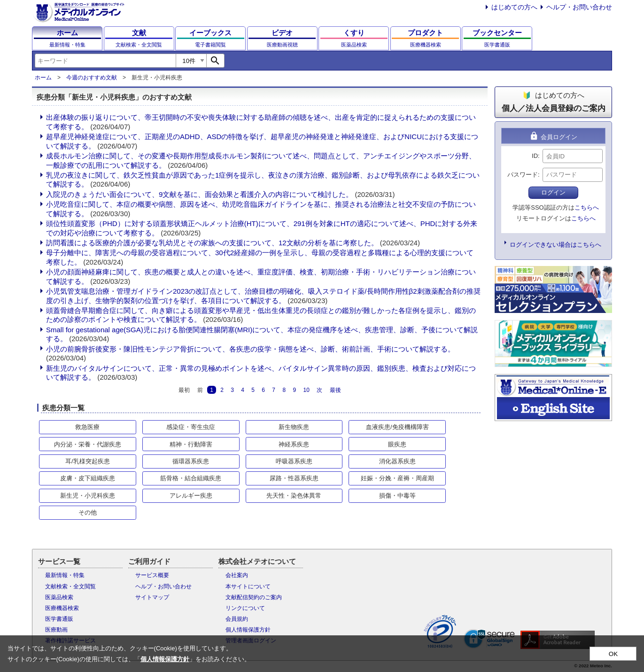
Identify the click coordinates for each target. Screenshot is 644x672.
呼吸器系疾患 (294, 461)
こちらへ (587, 207)
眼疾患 (397, 444)
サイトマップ (152, 597)
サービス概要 (152, 575)
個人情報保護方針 (248, 630)
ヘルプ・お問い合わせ (579, 7)
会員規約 (237, 619)
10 (306, 390)
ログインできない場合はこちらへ (555, 245)
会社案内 (237, 575)
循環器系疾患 (191, 461)
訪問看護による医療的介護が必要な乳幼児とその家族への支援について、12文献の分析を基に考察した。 (212, 243)
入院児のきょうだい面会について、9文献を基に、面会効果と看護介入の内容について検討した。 (199, 194)
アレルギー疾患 (191, 496)
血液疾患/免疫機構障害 (397, 427)
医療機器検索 (62, 608)
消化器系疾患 (397, 461)
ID (535, 156)
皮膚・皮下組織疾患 (88, 478)
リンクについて (245, 608)
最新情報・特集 (65, 575)
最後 (335, 390)
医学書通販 (59, 619)
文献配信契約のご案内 (254, 597)
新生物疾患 (294, 427)
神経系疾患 (294, 444)
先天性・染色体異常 (294, 496)
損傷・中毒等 (397, 496)
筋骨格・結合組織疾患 (191, 478)
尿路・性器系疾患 (294, 478)
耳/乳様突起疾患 (88, 461)
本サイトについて (248, 586)
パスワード (523, 175)
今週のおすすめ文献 (92, 78)
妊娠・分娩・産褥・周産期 (397, 478)
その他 (88, 512)
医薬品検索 (59, 597)
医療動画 (56, 630)
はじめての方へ (514, 7)
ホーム (43, 78)
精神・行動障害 (191, 444)
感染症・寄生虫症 (191, 427)
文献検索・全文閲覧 (70, 586)
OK (613, 654)
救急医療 (87, 427)
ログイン (553, 192)
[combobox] (105, 61)
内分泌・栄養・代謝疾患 (88, 444)
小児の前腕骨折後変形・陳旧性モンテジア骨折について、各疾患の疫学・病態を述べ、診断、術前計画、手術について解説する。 (250, 349)
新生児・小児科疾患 (88, 496)
